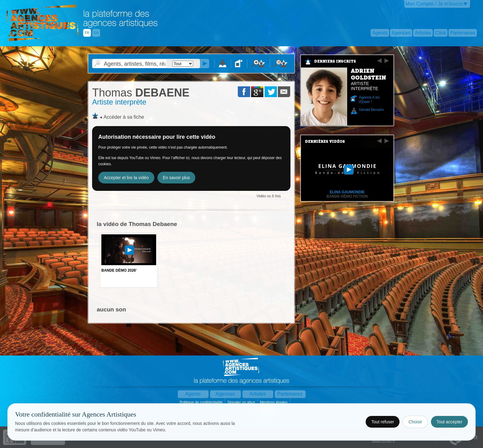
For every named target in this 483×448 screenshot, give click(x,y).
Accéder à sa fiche (124, 117)
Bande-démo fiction (347, 196)
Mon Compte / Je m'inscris (434, 4)
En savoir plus (177, 178)
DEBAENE (141, 93)
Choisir (415, 422)
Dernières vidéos (325, 142)
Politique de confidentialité (202, 402)
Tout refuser (383, 422)
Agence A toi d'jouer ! (369, 100)
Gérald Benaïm (371, 110)
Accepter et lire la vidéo (126, 178)
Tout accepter (449, 422)
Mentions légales (274, 402)
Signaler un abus (242, 402)
